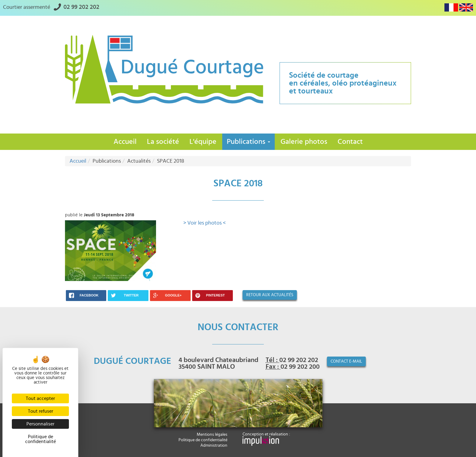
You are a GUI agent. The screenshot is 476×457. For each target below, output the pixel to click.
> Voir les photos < (204, 223)
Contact (350, 142)
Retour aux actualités (270, 295)
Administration (214, 445)
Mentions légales (212, 435)
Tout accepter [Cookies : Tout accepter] (40, 398)
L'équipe (203, 142)
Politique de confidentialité (203, 440)
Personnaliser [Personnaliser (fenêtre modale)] (40, 424)
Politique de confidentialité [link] (41, 439)
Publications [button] (248, 142)
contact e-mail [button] (346, 361)
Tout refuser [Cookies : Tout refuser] (41, 411)
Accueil (125, 142)
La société (163, 142)
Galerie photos (304, 142)
